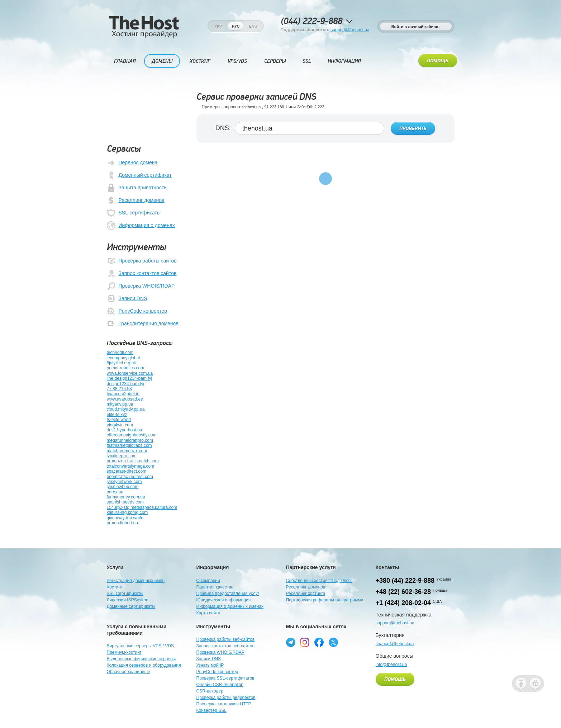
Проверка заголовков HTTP (224, 704)
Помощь (438, 61)
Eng (253, 26)
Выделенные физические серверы (141, 659)
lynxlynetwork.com (124, 482)
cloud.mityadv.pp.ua (126, 409)
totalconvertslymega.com (131, 466)
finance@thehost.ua (395, 644)
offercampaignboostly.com (132, 435)
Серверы (275, 61)
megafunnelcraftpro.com (130, 440)
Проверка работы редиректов (226, 698)
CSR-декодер (210, 691)
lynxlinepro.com (122, 456)
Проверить (413, 129)
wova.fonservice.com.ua (130, 373)
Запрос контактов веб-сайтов (225, 646)
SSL (307, 61)
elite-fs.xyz (117, 415)
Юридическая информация (224, 600)
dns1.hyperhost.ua (125, 430)
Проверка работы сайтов (142, 261)
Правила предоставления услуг (228, 594)
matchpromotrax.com (127, 451)
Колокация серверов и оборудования (144, 665)
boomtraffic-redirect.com (130, 477)
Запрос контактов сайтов (142, 274)
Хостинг (200, 61)
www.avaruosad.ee (125, 399)
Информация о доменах (141, 226)
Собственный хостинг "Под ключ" (319, 581)
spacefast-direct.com (127, 471)
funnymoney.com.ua (126, 497)
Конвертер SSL (211, 710)
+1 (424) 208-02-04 (403, 603)
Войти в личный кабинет (416, 27)
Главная (125, 61)
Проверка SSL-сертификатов (225, 678)
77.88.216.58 (119, 389)
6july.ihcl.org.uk (122, 363)
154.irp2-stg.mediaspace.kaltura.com (142, 507)
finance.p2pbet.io (123, 394)
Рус (236, 26)
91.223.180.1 (276, 107)
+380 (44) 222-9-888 (405, 581)
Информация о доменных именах (230, 606)
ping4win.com (120, 425)
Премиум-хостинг (124, 652)
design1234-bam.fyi (126, 384)
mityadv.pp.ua (120, 404)
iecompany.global (123, 358)
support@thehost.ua (350, 30)
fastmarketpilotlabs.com (129, 445)
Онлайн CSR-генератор (220, 685)
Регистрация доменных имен (136, 581)
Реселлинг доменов (136, 200)
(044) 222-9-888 (312, 21)
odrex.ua (115, 492)
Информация (344, 61)
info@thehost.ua (391, 665)
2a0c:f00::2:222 (311, 107)
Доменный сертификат (139, 175)
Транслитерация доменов (143, 324)
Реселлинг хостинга (306, 594)
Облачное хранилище (129, 672)
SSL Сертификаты (125, 594)
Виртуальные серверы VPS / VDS (140, 646)
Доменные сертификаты (131, 606)
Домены (162, 61)
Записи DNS (127, 299)
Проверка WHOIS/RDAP (141, 286)
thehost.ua (251, 107)
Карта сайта (208, 613)
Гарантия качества (215, 587)
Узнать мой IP (210, 665)
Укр (218, 26)
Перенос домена (132, 163)
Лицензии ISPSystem (128, 600)
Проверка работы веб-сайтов (226, 639)
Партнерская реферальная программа (325, 600)
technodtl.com (120, 353)
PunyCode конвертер (137, 311)
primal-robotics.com (126, 368)
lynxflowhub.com (123, 487)
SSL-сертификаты (134, 213)
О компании (208, 581)
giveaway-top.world (125, 518)
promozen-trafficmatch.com (133, 461)
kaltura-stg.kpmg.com (127, 512)
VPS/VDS (237, 61)
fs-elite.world (119, 420)
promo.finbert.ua (122, 523)
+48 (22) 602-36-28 (403, 592)
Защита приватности (137, 188)
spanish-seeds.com (125, 502)
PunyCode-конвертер (217, 672)
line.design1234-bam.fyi (130, 378)
